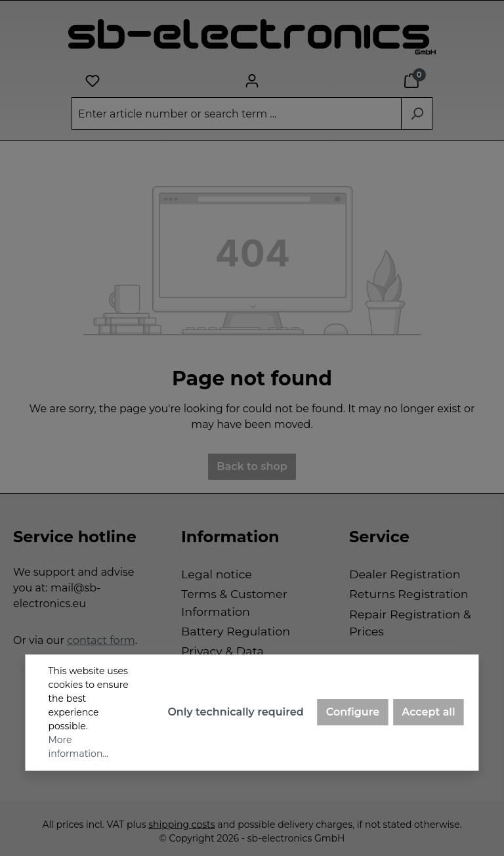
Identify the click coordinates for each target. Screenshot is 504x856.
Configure (353, 712)
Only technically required (235, 712)
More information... (78, 747)
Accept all (428, 712)
